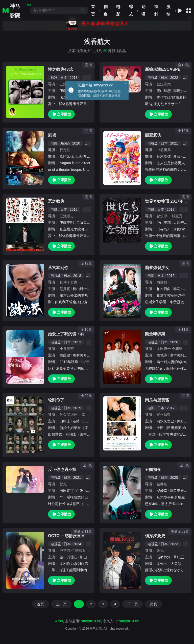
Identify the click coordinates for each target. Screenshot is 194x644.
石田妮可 (67, 491)
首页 (93, 10)
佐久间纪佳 (68, 415)
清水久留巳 (165, 421)
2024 (77, 544)
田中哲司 (89, 421)
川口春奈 (177, 491)
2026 (174, 342)
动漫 (143, 10)
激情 (168, 10)
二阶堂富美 (85, 223)
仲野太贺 (184, 421)
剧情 (185, 408)
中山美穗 (164, 223)
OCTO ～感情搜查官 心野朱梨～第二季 (83, 536)
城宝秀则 (179, 216)
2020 (76, 143)
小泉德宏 (67, 349)
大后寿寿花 (182, 223)
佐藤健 (65, 355)
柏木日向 (164, 289)
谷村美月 (80, 355)
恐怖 (88, 209)
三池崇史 (67, 216)
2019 (77, 408)
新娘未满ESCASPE (163, 69)
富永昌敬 (164, 415)
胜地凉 (162, 355)
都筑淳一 (164, 216)
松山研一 (80, 289)
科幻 (185, 276)
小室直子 (85, 415)
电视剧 (153, 78)
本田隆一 (164, 349)
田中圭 (65, 421)
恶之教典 (56, 201)
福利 (156, 10)
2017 (171, 209)
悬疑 (185, 209)
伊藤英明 (67, 223)
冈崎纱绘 (180, 91)
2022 (174, 78)
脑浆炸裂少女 (157, 268)
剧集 (106, 10)
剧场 (52, 135)
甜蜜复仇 (153, 135)
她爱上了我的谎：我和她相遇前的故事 (82, 334)
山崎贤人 (83, 156)
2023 (174, 544)
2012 (74, 209)
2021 (174, 143)
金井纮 (162, 484)
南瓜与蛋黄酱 (157, 400)
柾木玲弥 (164, 156)
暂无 (63, 484)
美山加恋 (164, 91)
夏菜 (177, 156)
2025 (174, 478)
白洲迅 (82, 491)
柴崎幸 (162, 491)
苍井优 (65, 289)
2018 (77, 276)
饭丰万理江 (68, 557)
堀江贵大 (164, 84)
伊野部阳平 (80, 551)
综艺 (131, 10)
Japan (65, 143)
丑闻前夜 (153, 470)
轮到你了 (56, 400)
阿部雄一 (164, 282)
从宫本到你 (58, 268)
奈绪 (76, 421)
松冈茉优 (67, 156)
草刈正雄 (180, 557)
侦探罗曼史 (155, 536)
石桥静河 (164, 557)
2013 (74, 78)
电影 (118, 10)
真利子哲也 (68, 282)
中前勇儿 (164, 150)
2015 (171, 276)
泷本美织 (177, 355)
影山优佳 (87, 557)
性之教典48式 (60, 69)
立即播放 (61, 114)
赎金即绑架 (155, 334)
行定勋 (65, 150)
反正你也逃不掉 (62, 470)
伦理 (88, 78)
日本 (64, 78)
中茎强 (65, 551)
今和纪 (177, 349)
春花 (177, 289)
